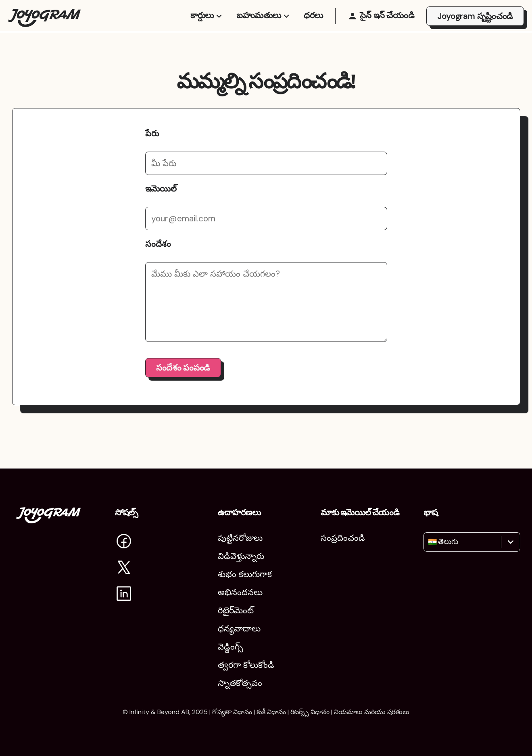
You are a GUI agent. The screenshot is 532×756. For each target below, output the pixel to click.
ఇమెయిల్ (161, 205)
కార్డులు (207, 24)
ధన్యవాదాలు (239, 629)
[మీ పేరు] (266, 179)
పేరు (152, 150)
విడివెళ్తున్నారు (241, 556)
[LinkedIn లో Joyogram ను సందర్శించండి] (124, 595)
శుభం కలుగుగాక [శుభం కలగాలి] (245, 574)
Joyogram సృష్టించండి (475, 24)
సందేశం (158, 260)
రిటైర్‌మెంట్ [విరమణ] (236, 610)
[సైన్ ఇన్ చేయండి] (381, 24)
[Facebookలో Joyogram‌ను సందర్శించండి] (124, 543)
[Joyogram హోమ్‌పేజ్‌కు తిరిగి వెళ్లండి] (48, 521)
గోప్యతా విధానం (232, 712)
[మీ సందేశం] (266, 318)
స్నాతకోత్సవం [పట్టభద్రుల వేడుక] (240, 683)
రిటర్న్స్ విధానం (310, 712)
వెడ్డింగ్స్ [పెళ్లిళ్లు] (231, 647)
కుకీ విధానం (271, 712)
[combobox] (429, 542)
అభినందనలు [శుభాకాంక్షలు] (240, 592)
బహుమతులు (264, 24)
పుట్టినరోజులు (240, 538)
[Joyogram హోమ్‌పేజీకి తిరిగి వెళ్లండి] (44, 24)
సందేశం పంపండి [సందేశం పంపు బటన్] (183, 384)
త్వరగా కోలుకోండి (246, 665)
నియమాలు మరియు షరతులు (372, 712)
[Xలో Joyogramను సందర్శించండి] (124, 569)
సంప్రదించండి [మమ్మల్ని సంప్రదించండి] (343, 538)
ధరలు (313, 23)
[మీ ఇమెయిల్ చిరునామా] (266, 235)
